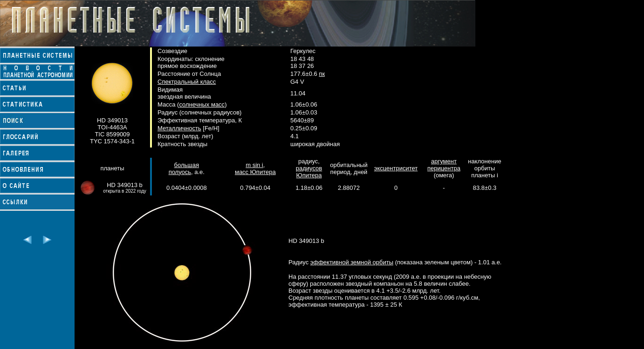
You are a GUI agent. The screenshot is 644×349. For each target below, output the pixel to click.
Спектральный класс (187, 82)
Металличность (179, 128)
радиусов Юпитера (309, 172)
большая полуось (184, 168)
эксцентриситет (396, 168)
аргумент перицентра (444, 165)
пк (322, 74)
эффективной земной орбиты (352, 262)
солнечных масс (202, 104)
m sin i (254, 165)
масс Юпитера (255, 172)
